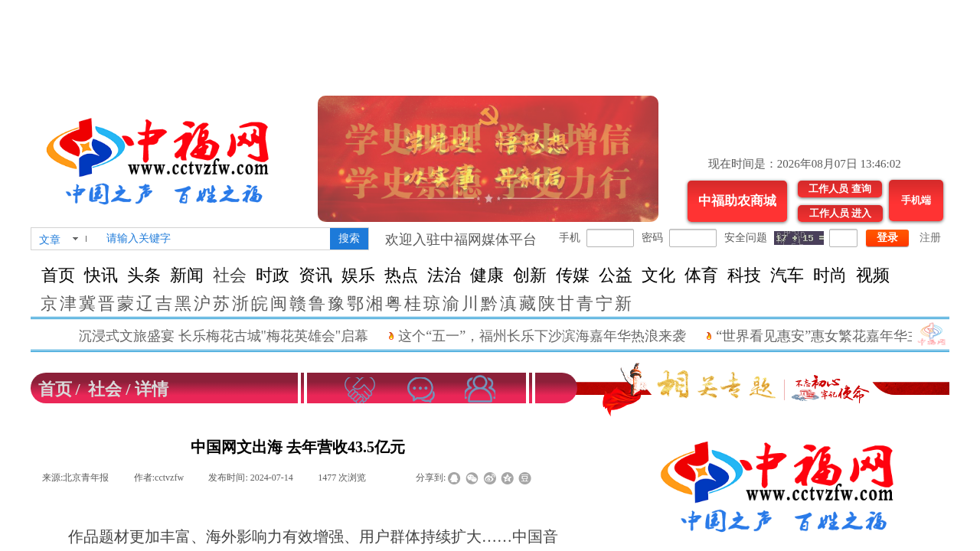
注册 (930, 238)
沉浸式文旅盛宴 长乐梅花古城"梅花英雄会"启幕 (235, 336)
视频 (873, 275)
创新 (530, 275)
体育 (701, 275)
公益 (616, 275)
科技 (744, 275)
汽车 (787, 275)
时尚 (830, 275)
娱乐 (358, 275)
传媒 (573, 275)
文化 (658, 275)
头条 (144, 275)
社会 (230, 275)
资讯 (315, 275)
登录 (887, 238)
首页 (58, 275)
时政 (273, 275)
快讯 (101, 275)
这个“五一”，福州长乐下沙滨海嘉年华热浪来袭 (554, 336)
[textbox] (215, 239)
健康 (487, 275)
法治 (444, 275)
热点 (401, 275)
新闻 (187, 275)
